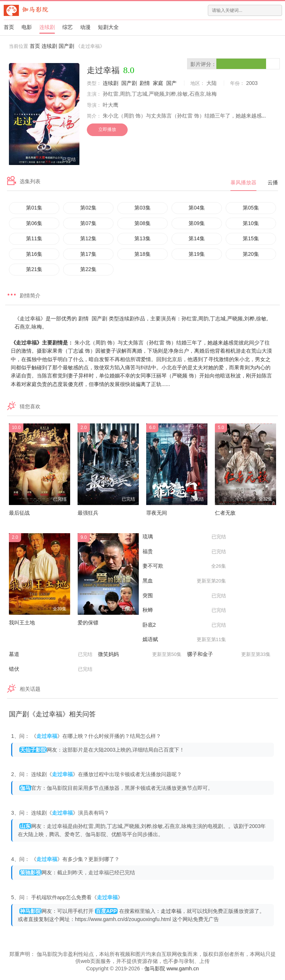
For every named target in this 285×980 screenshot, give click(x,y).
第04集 (197, 208)
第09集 (197, 223)
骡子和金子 (229, 654)
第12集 (88, 238)
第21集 (34, 269)
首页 (9, 27)
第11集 (34, 238)
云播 (273, 182)
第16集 (34, 254)
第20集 (251, 254)
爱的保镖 (88, 623)
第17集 (88, 254)
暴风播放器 (243, 182)
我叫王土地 (22, 623)
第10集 (251, 223)
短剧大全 (108, 27)
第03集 (142, 208)
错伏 (51, 669)
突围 (184, 596)
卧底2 (184, 625)
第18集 (142, 254)
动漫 (85, 27)
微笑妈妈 (140, 654)
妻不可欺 (184, 566)
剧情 (145, 83)
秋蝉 (184, 610)
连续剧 (47, 27)
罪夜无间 (157, 513)
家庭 (158, 83)
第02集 (88, 208)
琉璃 (184, 537)
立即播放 (107, 129)
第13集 (142, 238)
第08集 (142, 223)
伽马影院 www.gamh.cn (172, 969)
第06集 (34, 223)
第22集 (88, 269)
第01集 (34, 208)
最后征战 (19, 513)
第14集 (197, 238)
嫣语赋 (184, 640)
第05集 (251, 208)
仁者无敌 (225, 513)
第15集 (251, 238)
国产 (171, 83)
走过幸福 (171, 911)
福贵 (184, 552)
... (264, 116)
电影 (27, 27)
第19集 (197, 254)
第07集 (88, 223)
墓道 (51, 654)
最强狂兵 (88, 513)
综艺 (68, 27)
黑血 (184, 581)
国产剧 (66, 46)
